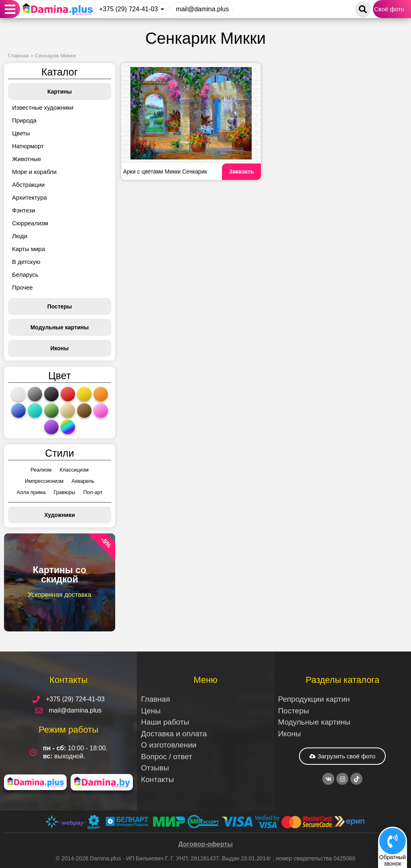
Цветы (21, 133)
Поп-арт (93, 492)
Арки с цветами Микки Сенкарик (165, 172)
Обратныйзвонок (393, 860)
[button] (10, 9)
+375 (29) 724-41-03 (128, 9)
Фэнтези (23, 210)
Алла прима (31, 492)
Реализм (41, 470)
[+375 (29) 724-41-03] (162, 9)
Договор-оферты (205, 844)
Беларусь (25, 275)
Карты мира (28, 249)
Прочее (22, 287)
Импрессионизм (44, 481)
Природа (24, 120)
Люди (20, 236)
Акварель (83, 481)
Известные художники (43, 107)
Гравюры (65, 492)
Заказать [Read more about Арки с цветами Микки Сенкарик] (242, 172)
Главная (18, 56)
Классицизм (74, 470)
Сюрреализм (30, 223)
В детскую (26, 262)
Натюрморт (28, 146)
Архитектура (30, 197)
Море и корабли (34, 172)
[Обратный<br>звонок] (393, 841)
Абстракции (28, 185)
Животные (26, 159)
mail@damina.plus (202, 9)
